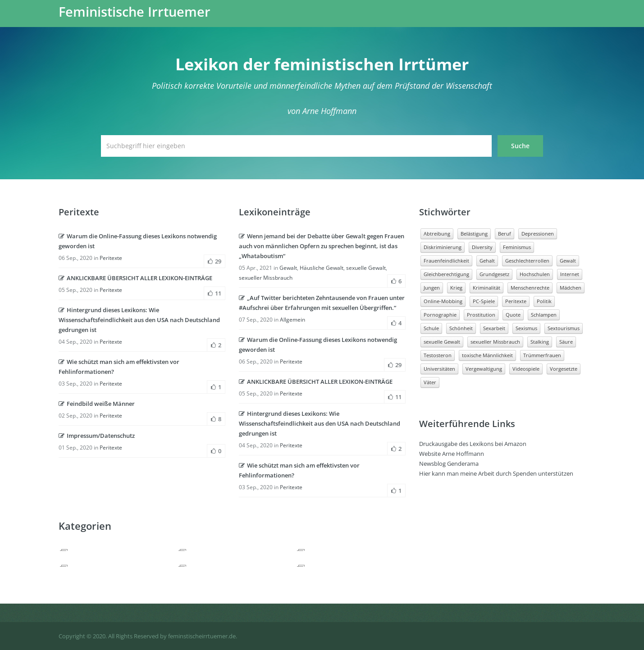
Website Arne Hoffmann (452, 454)
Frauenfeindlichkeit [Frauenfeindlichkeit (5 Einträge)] (446, 261)
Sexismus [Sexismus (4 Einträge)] (526, 328)
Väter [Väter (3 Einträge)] (430, 382)
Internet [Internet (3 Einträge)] (570, 274)
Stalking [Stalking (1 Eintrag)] (540, 342)
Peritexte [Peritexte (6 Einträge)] (516, 301)
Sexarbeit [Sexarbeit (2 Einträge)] (494, 328)
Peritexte (111, 258)
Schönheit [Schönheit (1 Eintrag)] (461, 328)
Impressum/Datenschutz (97, 436)
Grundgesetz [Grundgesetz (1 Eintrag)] (494, 274)
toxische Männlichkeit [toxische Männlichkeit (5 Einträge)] (487, 355)
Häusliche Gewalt (322, 268)
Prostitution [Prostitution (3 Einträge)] (481, 315)
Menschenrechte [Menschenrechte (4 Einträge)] (530, 288)
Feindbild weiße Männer (97, 404)
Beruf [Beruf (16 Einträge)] (505, 234)
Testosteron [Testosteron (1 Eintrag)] (438, 355)
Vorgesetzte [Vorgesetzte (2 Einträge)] (564, 369)
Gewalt (288, 268)
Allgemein (292, 320)
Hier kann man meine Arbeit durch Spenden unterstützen (496, 473)
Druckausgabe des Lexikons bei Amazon (473, 444)
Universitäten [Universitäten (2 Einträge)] (439, 369)
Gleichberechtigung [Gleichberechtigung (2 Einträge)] (446, 274)
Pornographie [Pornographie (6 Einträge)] (440, 315)
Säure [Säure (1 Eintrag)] (566, 342)
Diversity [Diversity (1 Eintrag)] (482, 247)
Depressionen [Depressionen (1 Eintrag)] (538, 234)
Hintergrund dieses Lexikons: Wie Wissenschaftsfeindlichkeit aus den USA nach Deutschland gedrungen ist (139, 320)
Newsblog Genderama (449, 464)
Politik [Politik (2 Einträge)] (544, 301)
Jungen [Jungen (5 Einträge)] (432, 288)
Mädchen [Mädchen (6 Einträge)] (571, 288)
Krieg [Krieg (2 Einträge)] (456, 288)
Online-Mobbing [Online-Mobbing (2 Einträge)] (443, 301)
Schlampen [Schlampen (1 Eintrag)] (544, 315)
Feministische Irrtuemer (135, 12)
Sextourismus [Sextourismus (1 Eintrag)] (564, 328)
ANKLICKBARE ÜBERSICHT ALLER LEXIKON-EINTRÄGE (135, 278)
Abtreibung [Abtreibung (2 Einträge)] (437, 234)
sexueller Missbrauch (266, 278)
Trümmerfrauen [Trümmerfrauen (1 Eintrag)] (542, 355)
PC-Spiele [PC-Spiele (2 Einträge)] (484, 301)
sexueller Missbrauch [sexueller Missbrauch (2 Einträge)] (495, 342)
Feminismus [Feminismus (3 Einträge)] (517, 247)
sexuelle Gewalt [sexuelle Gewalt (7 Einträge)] (442, 342)
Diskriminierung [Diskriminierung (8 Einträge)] (443, 247)
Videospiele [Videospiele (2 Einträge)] (526, 369)
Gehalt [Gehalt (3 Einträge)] (487, 261)
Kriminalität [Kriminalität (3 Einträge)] (486, 288)
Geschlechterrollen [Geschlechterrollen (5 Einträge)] (527, 261)
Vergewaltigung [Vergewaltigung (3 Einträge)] (484, 369)
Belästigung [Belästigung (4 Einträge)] (474, 234)
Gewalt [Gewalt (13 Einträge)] (568, 261)
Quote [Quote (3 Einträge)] (513, 315)
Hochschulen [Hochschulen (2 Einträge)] (535, 274)
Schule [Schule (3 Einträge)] (431, 328)
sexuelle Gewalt (366, 268)
